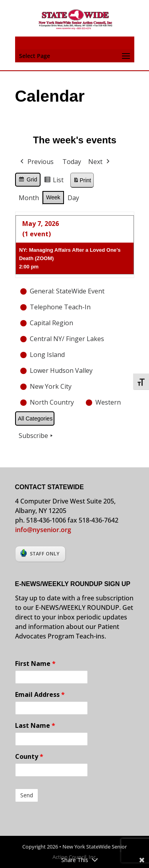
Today (72, 162)
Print (82, 181)
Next (100, 162)
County (29, 756)
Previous (36, 162)
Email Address (40, 694)
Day (73, 198)
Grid (28, 181)
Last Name (35, 725)
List (54, 181)
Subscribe (37, 436)
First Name (35, 664)
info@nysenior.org (43, 530)
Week (53, 197)
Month (29, 198)
